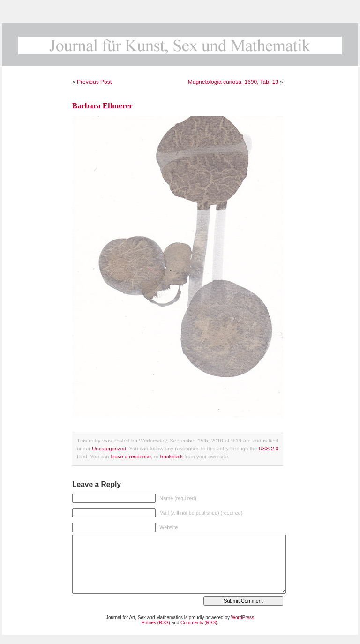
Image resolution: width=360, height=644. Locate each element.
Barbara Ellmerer (102, 106)
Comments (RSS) (199, 623)
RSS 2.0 (269, 449)
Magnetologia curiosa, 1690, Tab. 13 (233, 82)
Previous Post (94, 82)
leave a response (131, 457)
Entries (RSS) (156, 623)
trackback (172, 457)
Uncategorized (109, 449)
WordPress (243, 618)
